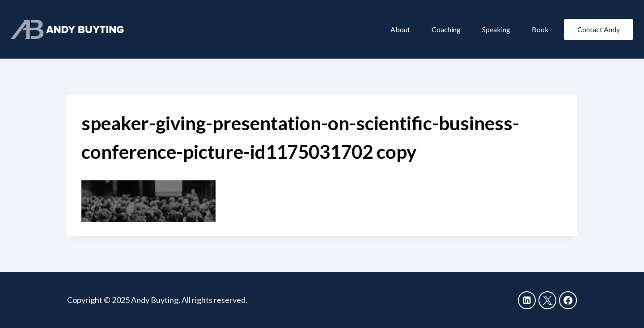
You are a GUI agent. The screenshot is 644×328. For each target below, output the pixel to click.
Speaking (496, 29)
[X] (547, 300)
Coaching (446, 29)
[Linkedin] (527, 300)
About (400, 29)
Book (540, 29)
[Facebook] (568, 300)
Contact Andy (599, 29)
